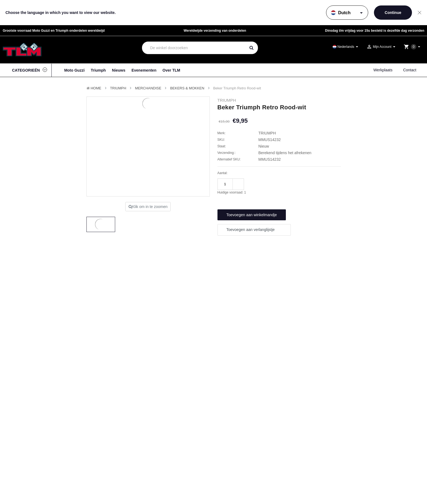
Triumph (98, 70)
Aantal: (223, 173)
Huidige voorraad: (232, 192)
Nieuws (119, 70)
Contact (410, 70)
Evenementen (144, 70)
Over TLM (171, 70)
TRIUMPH (118, 88)
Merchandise (148, 88)
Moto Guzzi (75, 70)
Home (96, 88)
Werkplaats (383, 70)
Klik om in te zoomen (148, 207)
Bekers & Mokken (187, 88)
